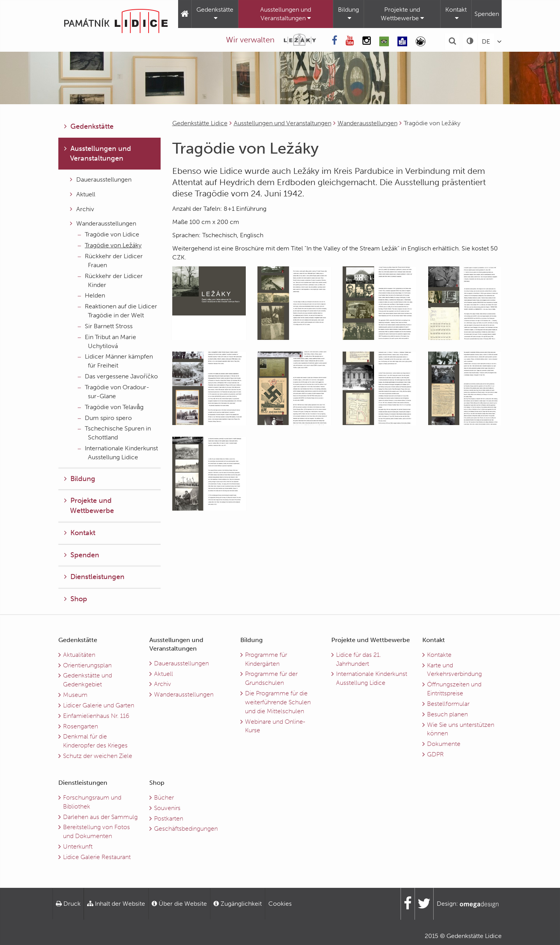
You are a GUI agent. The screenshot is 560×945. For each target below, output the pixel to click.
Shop (76, 599)
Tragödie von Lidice (108, 234)
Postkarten (169, 818)
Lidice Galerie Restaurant (97, 857)
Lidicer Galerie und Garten (99, 705)
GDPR (435, 754)
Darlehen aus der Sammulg (100, 817)
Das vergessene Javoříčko (118, 376)
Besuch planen (447, 714)
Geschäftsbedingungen (186, 829)
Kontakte (439, 655)
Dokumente (444, 744)
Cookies (280, 904)
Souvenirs (167, 808)
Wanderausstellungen (367, 123)
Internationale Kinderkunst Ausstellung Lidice (118, 453)
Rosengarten (80, 726)
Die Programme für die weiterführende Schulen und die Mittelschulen (278, 702)
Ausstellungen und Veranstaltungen (286, 14)
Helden (91, 295)
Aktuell (83, 194)
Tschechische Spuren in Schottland (114, 433)
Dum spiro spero (105, 418)
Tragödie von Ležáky (110, 245)
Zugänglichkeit (238, 904)
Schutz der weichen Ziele (98, 756)
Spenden (487, 14)
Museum (75, 695)
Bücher (164, 797)
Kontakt (456, 14)
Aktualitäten (79, 655)
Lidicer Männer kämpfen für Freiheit (115, 361)
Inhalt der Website (116, 904)
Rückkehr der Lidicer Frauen (110, 261)
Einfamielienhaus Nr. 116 (96, 716)
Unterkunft (78, 846)
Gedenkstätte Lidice (200, 123)
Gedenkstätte (215, 14)
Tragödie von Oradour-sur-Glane (114, 392)
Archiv (82, 209)
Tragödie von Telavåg (111, 407)
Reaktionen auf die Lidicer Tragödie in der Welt (117, 311)
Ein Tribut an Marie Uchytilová (107, 341)
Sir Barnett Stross (105, 326)
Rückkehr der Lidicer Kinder (110, 280)
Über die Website (179, 904)
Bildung (348, 14)
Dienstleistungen (94, 577)
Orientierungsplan (87, 665)
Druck (68, 904)
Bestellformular (448, 704)
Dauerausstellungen (101, 179)
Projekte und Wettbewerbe (402, 14)
